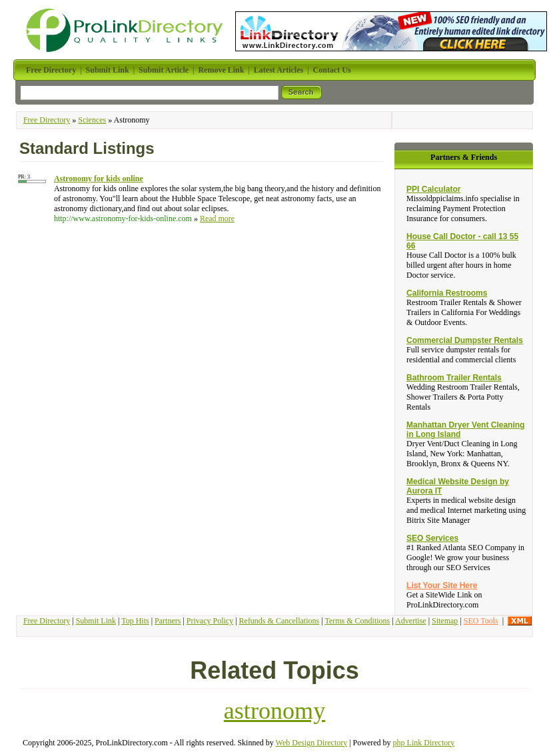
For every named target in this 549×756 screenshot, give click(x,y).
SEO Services (432, 538)
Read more (217, 218)
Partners (168, 621)
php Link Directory (424, 743)
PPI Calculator (433, 189)
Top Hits (135, 621)
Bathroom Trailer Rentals (454, 378)
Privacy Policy (210, 621)
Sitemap (445, 621)
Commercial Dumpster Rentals (465, 340)
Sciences (92, 120)
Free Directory (47, 120)
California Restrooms (447, 293)
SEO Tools (481, 621)
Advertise (411, 621)
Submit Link (96, 621)
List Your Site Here (442, 585)
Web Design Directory (312, 743)
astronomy (274, 711)
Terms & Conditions (357, 621)
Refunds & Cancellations (279, 621)
